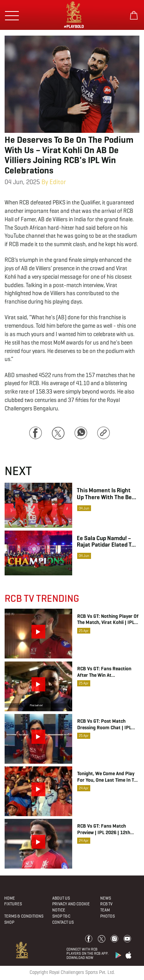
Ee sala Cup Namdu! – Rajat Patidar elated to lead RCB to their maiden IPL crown (106, 541)
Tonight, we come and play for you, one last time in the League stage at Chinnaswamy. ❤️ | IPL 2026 (108, 777)
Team (105, 910)
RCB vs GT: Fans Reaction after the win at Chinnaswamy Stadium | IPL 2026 (107, 672)
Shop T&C (61, 916)
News (106, 898)
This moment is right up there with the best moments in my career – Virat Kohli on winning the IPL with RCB (107, 493)
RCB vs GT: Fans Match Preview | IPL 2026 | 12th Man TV (104, 830)
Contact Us (63, 922)
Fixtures (13, 904)
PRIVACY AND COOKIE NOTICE (71, 907)
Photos (108, 916)
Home (10, 898)
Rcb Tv (106, 904)
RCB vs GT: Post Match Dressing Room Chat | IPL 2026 (104, 725)
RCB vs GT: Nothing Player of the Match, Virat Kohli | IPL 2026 (108, 620)
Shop (9, 922)
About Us (61, 898)
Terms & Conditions (24, 916)
